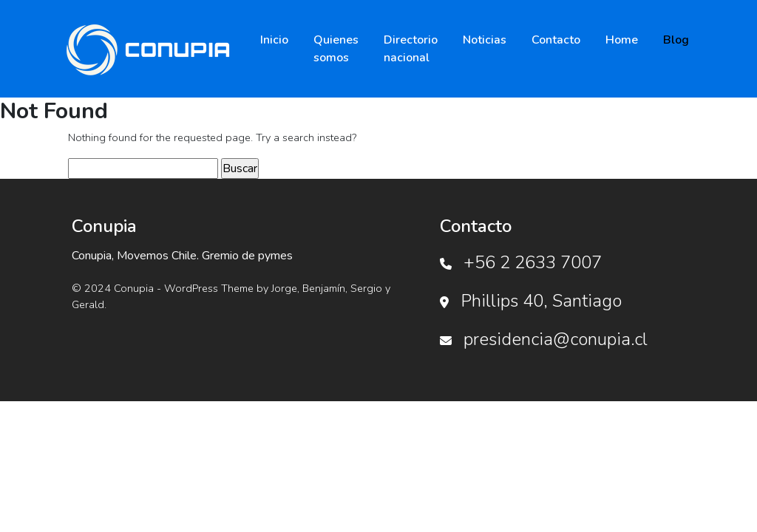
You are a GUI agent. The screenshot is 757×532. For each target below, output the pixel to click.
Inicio (274, 40)
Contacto (556, 40)
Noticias (485, 40)
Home (622, 40)
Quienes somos (336, 49)
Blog (676, 40)
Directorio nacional (411, 49)
